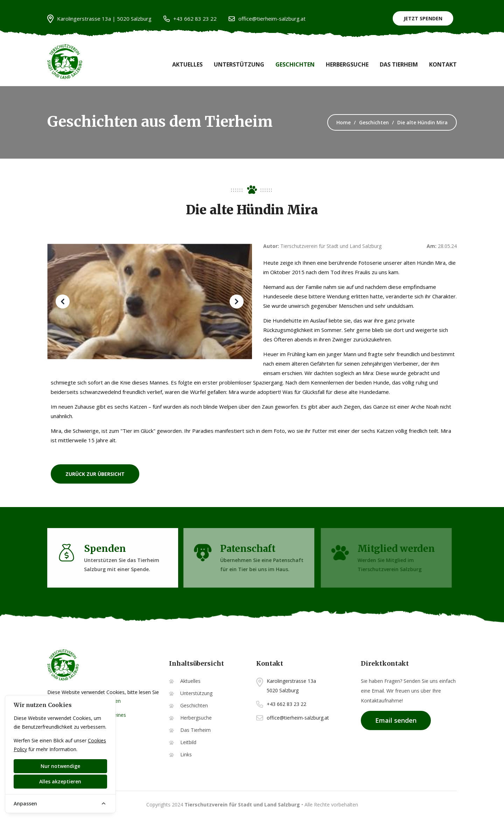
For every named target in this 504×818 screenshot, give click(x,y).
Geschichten (295, 64)
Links (186, 754)
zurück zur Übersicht (95, 474)
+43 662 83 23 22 (190, 19)
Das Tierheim (399, 64)
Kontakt (443, 64)
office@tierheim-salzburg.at (267, 19)
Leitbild (188, 742)
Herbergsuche (347, 64)
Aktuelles (187, 64)
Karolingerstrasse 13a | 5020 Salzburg (99, 19)
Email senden (396, 720)
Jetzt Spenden (423, 18)
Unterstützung (239, 64)
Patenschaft (245, 549)
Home (344, 122)
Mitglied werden (395, 549)
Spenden (103, 549)
